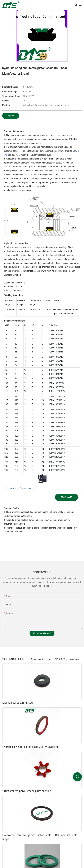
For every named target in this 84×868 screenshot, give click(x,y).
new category (74, 659)
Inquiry (11, 116)
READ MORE (67, 497)
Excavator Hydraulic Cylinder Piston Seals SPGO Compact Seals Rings (40, 837)
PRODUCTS (60, 659)
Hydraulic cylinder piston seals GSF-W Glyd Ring (30, 747)
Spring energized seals (41, 659)
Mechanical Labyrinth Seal (18, 703)
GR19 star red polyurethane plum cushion (27, 791)
